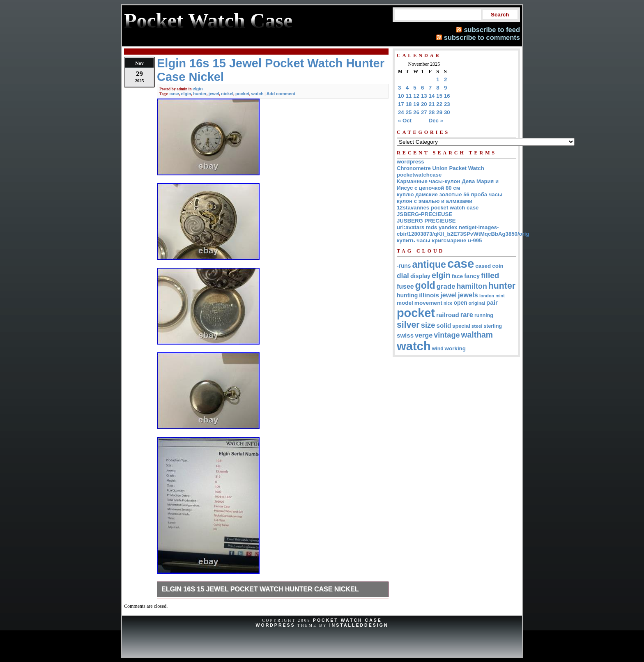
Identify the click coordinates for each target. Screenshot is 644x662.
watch (258, 94)
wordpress (411, 162)
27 (424, 112)
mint (500, 296)
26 (416, 112)
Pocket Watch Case (347, 620)
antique (429, 264)
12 (416, 96)
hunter (200, 94)
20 (424, 104)
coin (498, 266)
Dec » (436, 121)
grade (446, 286)
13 (424, 96)
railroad (448, 315)
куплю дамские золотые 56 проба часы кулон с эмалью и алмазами (450, 198)
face (457, 276)
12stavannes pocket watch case (438, 208)
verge (424, 335)
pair (492, 302)
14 (432, 96)
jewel (214, 94)
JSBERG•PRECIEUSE (424, 214)
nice (448, 303)
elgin (198, 89)
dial (403, 276)
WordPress (275, 625)
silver (408, 325)
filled (490, 275)
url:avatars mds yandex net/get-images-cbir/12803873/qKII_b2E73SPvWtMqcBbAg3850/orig (463, 231)
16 (447, 96)
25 (409, 112)
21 (432, 104)
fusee (405, 286)
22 (439, 104)
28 (432, 112)
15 (439, 96)
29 (439, 112)
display (420, 276)
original (477, 303)
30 (447, 112)
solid (444, 325)
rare (467, 315)
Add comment (281, 94)
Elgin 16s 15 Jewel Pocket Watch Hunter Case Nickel (260, 589)
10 (401, 96)
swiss (405, 335)
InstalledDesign (359, 625)
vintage (447, 335)
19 (416, 104)
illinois (429, 295)
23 (447, 104)
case (174, 94)
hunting (407, 295)
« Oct (405, 121)
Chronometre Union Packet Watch (440, 168)
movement (428, 303)
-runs (404, 266)
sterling (493, 326)
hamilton (471, 286)
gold (425, 285)
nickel (227, 94)
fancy (472, 276)
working (455, 348)
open (460, 303)
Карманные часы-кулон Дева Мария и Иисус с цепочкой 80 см (448, 185)
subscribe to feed (492, 30)
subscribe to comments (482, 37)
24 (401, 112)
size (428, 325)
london (487, 296)
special (461, 326)
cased (483, 266)
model (405, 303)
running (484, 315)
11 (409, 96)
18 (409, 104)
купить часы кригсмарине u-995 (439, 240)
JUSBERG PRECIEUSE (426, 221)
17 (401, 104)
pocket (242, 94)
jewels (468, 295)
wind (438, 349)
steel (477, 326)
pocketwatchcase (419, 175)
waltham (477, 335)
